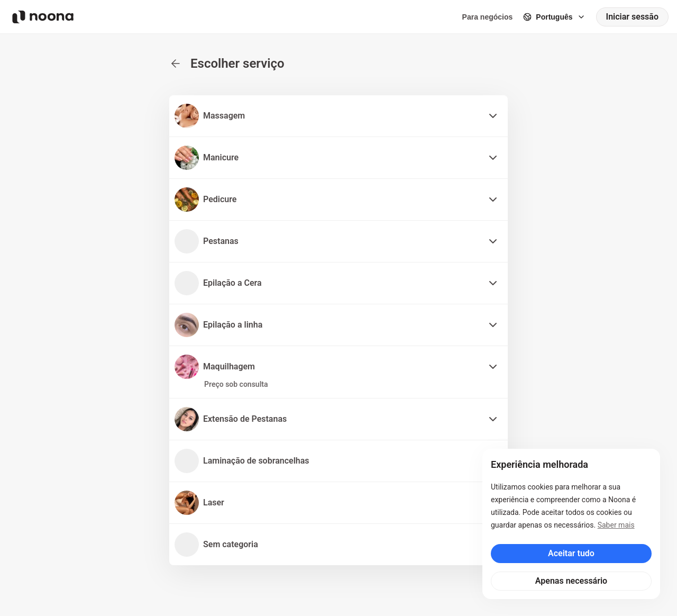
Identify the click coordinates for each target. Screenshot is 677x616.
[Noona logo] (43, 17)
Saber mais (616, 525)
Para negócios (488, 17)
